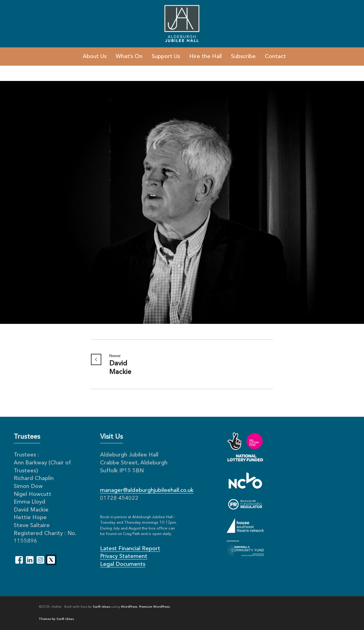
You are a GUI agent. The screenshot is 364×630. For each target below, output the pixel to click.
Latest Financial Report (130, 549)
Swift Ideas (101, 607)
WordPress (129, 607)
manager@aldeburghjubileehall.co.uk (147, 490)
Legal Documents (123, 564)
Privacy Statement (124, 556)
